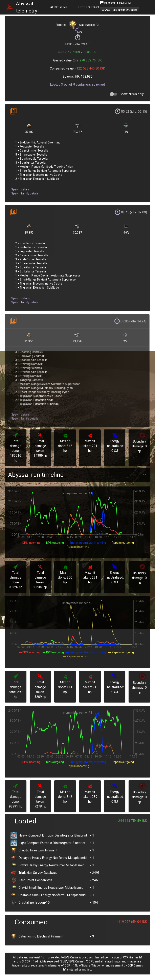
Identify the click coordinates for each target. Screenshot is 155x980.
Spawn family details (25, 193)
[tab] (58, 7)
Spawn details (20, 189)
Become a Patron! (116, 3)
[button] (77, 475)
